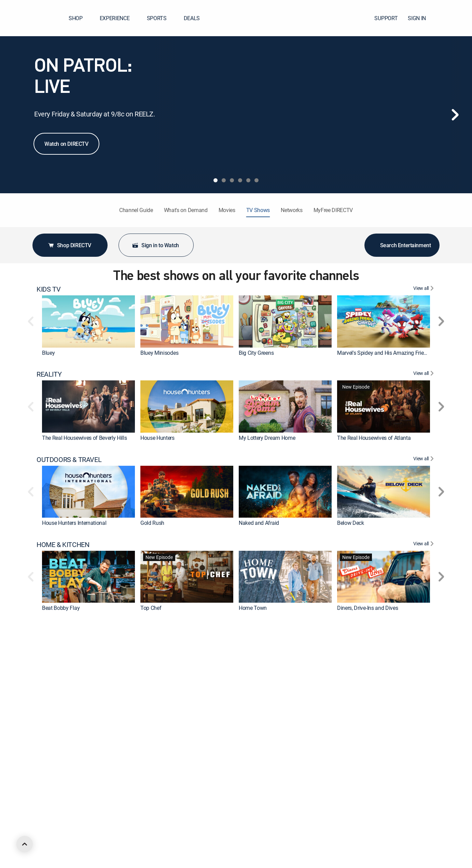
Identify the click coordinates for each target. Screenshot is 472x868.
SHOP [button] (80, 18)
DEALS (192, 18)
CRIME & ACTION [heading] (61, 630)
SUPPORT (386, 18)
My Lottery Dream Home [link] (267, 438)
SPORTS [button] (161, 18)
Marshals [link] (53, 778)
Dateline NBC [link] (156, 693)
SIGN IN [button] (421, 18)
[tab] (216, 180)
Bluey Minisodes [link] (159, 353)
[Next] (455, 115)
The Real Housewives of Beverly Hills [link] (84, 438)
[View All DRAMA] (424, 715)
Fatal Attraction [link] (256, 693)
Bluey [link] (48, 353)
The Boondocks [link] (257, 863)
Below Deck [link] (351, 523)
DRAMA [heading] (48, 715)
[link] (88, 321)
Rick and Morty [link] (59, 863)
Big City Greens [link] (256, 353)
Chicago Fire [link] (253, 778)
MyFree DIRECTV (333, 210)
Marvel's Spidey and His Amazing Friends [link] (385, 353)
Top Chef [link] (151, 608)
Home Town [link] (253, 608)
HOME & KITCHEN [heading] (63, 545)
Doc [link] (342, 778)
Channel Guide (136, 210)
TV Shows (258, 210)
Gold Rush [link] (152, 523)
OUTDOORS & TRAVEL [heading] (69, 460)
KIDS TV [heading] (48, 289)
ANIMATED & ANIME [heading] (66, 800)
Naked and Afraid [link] (259, 523)
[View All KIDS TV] (424, 289)
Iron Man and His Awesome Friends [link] (181, 863)
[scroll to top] (25, 844)
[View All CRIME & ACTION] (424, 630)
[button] (455, 18)
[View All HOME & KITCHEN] (424, 545)
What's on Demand (186, 210)
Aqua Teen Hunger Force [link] (365, 863)
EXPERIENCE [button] (119, 18)
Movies (227, 210)
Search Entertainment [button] (402, 245)
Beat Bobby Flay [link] (61, 608)
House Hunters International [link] (74, 523)
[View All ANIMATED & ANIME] (424, 800)
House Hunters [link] (157, 438)
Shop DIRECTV (69, 245)
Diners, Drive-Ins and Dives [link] (367, 608)
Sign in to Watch (155, 245)
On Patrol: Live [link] (354, 693)
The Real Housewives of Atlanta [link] (374, 438)
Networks (291, 210)
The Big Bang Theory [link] (165, 778)
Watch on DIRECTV (66, 144)
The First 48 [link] (56, 693)
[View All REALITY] (424, 374)
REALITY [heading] (49, 374)
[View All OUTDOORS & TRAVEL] (424, 460)
